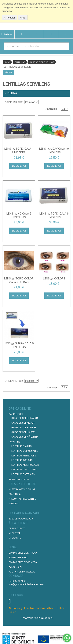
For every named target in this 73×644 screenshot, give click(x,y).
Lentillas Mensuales (24, 456)
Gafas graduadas (19, 480)
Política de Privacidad (22, 572)
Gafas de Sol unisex (23, 432)
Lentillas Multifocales (25, 465)
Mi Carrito (15, 538)
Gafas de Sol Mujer (23, 423)
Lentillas (19, 62)
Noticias (14, 504)
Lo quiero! (19, 166)
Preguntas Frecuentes (22, 499)
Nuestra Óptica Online (22, 489)
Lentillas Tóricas (22, 460)
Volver (8, 72)
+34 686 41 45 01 (18, 581)
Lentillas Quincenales (25, 451)
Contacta (15, 494)
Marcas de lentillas (41, 62)
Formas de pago (18, 558)
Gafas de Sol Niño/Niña (25, 437)
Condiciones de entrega (23, 553)
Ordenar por (14, 102)
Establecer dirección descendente (42, 102)
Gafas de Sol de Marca (25, 418)
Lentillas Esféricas (23, 474)
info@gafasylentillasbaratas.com (26, 584)
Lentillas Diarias (21, 446)
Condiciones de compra (23, 562)
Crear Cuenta (17, 529)
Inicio (7, 62)
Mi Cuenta (14, 533)
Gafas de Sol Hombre (24, 428)
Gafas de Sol (16, 414)
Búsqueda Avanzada (21, 519)
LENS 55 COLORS (54, 279)
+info (23, 18)
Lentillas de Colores (24, 470)
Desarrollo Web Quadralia (37, 618)
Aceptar (11, 18)
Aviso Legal (15, 567)
